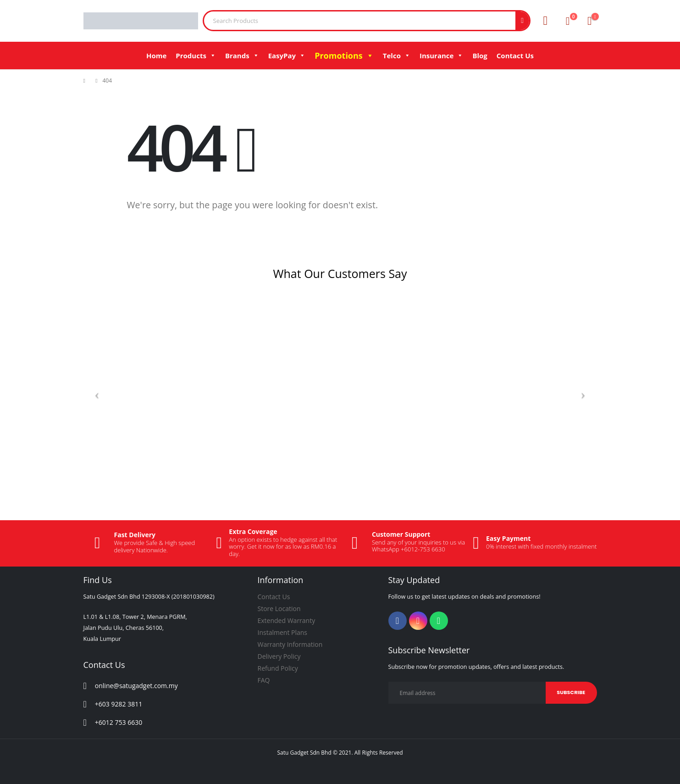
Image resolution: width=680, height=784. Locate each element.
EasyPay (287, 56)
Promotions (344, 56)
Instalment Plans (283, 632)
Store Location (279, 609)
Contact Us (515, 56)
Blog (480, 56)
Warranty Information (290, 644)
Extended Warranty (287, 620)
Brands (242, 56)
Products (196, 56)
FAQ (264, 680)
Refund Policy (278, 668)
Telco (397, 56)
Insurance (441, 56)
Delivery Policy (279, 656)
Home (156, 56)
